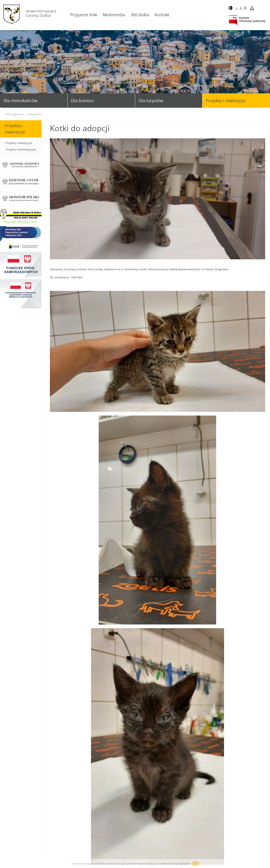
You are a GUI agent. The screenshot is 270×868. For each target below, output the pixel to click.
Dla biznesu (82, 101)
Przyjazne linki (84, 15)
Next (265, 67)
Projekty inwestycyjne (19, 143)
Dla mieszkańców (20, 101)
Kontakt (162, 15)
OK (195, 863)
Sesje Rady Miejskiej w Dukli (21, 222)
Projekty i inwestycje (226, 101)
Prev (5, 67)
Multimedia (114, 15)
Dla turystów (151, 101)
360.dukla (140, 15)
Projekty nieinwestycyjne (21, 149)
